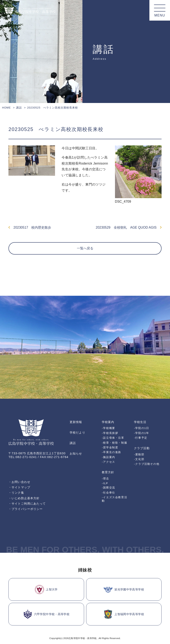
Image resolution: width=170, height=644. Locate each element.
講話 (19, 108)
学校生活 (140, 422)
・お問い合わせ (19, 482)
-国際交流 (108, 488)
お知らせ (76, 453)
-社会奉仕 (108, 493)
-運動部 (139, 454)
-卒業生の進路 (111, 452)
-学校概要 (108, 428)
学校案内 (108, 422)
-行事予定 (141, 438)
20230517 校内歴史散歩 (30, 227)
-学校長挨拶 (110, 433)
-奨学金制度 (110, 447)
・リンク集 (16, 493)
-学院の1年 (141, 433)
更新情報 (76, 422)
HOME (6, 108)
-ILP (105, 483)
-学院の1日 (141, 428)
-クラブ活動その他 (147, 464)
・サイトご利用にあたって (27, 504)
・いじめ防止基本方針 (24, 498)
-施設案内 (108, 457)
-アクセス (108, 462)
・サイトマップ (19, 487)
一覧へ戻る (85, 248)
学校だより (77, 432)
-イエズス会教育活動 (114, 499)
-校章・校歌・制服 (114, 443)
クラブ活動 (142, 448)
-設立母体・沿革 (113, 438)
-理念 (105, 479)
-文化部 (139, 459)
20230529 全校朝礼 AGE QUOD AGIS (129, 227)
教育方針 (108, 472)
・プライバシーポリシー (26, 509)
